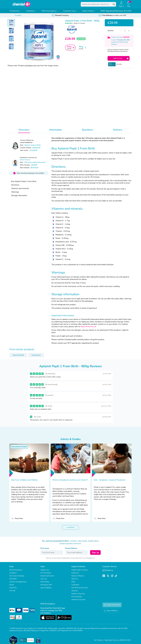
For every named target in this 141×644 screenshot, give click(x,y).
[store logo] (21, 5)
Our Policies (98, 642)
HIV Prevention (46, 574)
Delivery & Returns (78, 577)
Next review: (24, 152)
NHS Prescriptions (50, 12)
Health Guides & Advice (80, 571)
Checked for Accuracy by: (28, 159)
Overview (24, 131)
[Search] (114, 5)
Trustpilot (18, 17)
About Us (75, 580)
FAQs (73, 583)
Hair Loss (44, 580)
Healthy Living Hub (78, 595)
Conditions (31, 12)
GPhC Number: (25, 167)
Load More (71, 529)
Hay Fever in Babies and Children (25, 481)
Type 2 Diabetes (46, 589)
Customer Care (70, 12)
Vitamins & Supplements (18, 583)
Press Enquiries (77, 598)
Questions (87, 131)
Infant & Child (18, 357)
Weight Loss (45, 571)
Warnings (15, 193)
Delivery (118, 131)
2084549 (34, 167)
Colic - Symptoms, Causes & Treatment (109, 481)
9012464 (116, 12)
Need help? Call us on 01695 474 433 (118, 642)
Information (56, 131)
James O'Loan (25, 161)
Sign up (95, 554)
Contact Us (75, 574)
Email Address (71, 550)
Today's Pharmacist (112, 606)
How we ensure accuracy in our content (30, 175)
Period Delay (45, 583)
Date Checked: (25, 169)
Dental (12, 586)
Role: (22, 147)
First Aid (12, 592)
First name (45, 550)
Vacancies (75, 592)
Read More (19, 520)
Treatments (15, 12)
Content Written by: (27, 142)
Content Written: (26, 149)
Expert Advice (89, 12)
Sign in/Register (111, 612)
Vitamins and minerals (20, 190)
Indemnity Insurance (78, 601)
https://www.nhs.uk (88, 328)
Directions (15, 186)
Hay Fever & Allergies (17, 577)
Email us (108, 572)
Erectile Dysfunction (47, 577)
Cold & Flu (13, 589)
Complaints (75, 586)
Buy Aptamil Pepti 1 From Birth (24, 183)
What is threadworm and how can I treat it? (70, 481)
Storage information (19, 197)
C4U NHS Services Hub (79, 589)
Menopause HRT (46, 586)
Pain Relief (13, 580)
